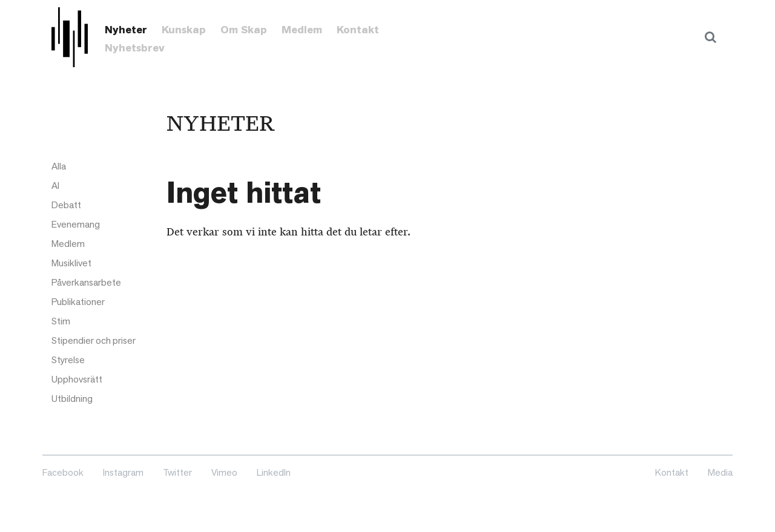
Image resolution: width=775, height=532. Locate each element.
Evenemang (76, 224)
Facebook (63, 472)
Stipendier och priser (94, 340)
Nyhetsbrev (135, 48)
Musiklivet (71, 263)
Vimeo (224, 472)
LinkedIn (274, 472)
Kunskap (184, 30)
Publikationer (78, 302)
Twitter (177, 472)
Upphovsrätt (77, 379)
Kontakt (358, 30)
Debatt (66, 205)
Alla (59, 166)
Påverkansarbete (86, 282)
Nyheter (126, 30)
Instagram (123, 472)
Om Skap (244, 30)
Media (720, 472)
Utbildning (72, 399)
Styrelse (68, 360)
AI (55, 186)
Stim (61, 321)
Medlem (302, 30)
